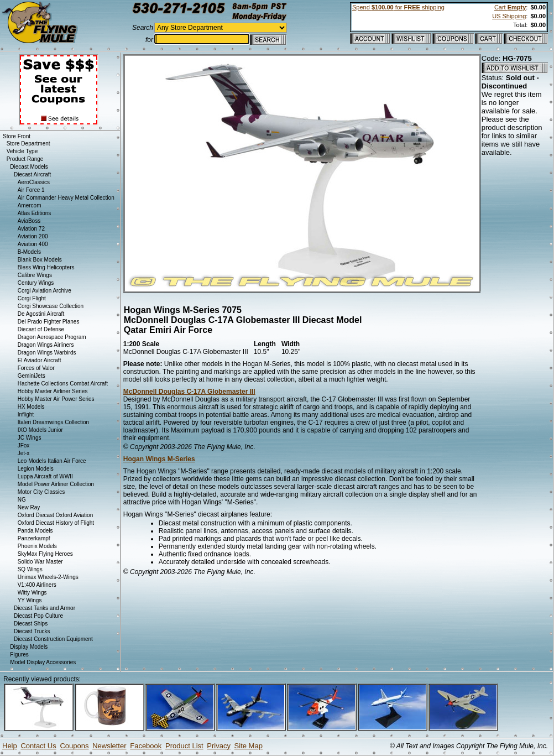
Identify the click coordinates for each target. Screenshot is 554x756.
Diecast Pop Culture (38, 616)
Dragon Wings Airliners (46, 345)
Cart (510, 7)
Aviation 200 (33, 236)
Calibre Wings (35, 275)
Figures (19, 655)
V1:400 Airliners (37, 585)
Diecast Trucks (32, 631)
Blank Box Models (40, 260)
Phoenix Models (37, 546)
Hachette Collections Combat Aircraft (63, 384)
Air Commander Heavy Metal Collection (66, 198)
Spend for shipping (398, 7)
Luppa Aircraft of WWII (45, 476)
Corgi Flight (32, 298)
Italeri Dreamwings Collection (54, 422)
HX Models (31, 407)
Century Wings (36, 283)
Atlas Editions (35, 213)
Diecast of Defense (41, 329)
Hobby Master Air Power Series (56, 399)
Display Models (29, 647)
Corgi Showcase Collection (51, 306)
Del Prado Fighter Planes (49, 322)
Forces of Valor (36, 368)
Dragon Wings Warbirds (47, 353)
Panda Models (35, 531)
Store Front (17, 136)
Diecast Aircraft (32, 174)
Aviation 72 (31, 229)
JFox (24, 445)
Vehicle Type (22, 151)
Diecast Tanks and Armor (45, 608)
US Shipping (509, 16)
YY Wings (30, 600)
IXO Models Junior (40, 430)
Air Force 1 (31, 190)
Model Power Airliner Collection (56, 484)
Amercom (30, 205)
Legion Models (36, 469)
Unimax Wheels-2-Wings (48, 577)
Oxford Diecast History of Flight (56, 523)
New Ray (29, 507)
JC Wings (30, 438)
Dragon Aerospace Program (52, 337)
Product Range (25, 159)
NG (22, 500)
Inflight (26, 415)
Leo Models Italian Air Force (52, 461)
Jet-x (24, 453)
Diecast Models (29, 167)
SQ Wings (30, 569)
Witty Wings (32, 593)
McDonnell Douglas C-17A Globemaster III (189, 392)
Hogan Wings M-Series (159, 459)
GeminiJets (32, 376)
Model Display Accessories (43, 662)
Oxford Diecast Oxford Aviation (56, 515)
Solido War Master (40, 562)
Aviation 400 (33, 244)
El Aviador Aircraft (40, 360)
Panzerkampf (34, 538)
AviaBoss (29, 221)
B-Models (29, 252)
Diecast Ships (31, 624)
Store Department (28, 144)
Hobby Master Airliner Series (53, 391)
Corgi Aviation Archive (45, 291)
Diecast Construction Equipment (53, 639)
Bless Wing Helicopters (46, 267)
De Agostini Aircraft (41, 314)
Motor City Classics (41, 492)
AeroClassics (34, 182)
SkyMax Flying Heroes (45, 554)
